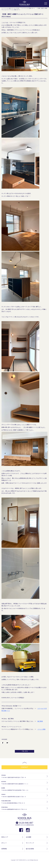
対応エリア (12, 837)
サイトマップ (37, 843)
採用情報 (12, 849)
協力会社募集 (37, 849)
